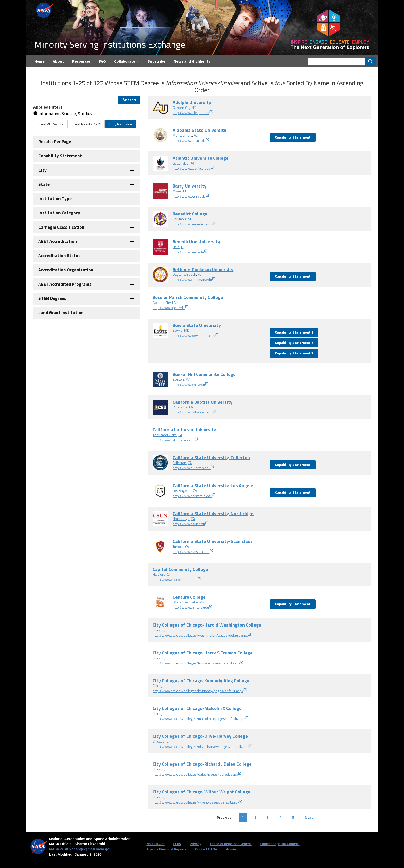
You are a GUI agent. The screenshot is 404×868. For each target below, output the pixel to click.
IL (182, 247)
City (43, 170)
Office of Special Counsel (280, 844)
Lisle (176, 247)
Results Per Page (55, 142)
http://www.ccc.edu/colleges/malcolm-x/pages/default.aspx (201, 719)
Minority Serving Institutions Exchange (110, 44)
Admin (231, 849)
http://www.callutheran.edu (175, 440)
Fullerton (179, 463)
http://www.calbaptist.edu (194, 412)
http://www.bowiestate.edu (196, 335)
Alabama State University (199, 130)
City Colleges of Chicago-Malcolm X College (197, 708)
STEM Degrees (52, 298)
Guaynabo (180, 163)
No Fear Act (155, 844)
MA (188, 379)
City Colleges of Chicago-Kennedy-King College (201, 681)
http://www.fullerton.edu (193, 468)
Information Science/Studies (63, 114)
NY (194, 107)
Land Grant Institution (61, 313)
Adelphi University (192, 102)
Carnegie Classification (61, 227)
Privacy (195, 844)
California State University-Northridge (213, 513)
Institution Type (55, 199)
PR (192, 163)
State (44, 184)
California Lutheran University (184, 430)
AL (196, 135)
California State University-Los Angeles (214, 486)
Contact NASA (206, 849)
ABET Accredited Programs (65, 284)
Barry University (190, 186)
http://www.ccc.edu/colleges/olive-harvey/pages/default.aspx (203, 746)
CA (191, 407)
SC (190, 219)
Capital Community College (180, 569)
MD (187, 330)
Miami (177, 191)
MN (202, 602)
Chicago (158, 630)
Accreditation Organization (66, 270)
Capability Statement (60, 156)
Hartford (159, 574)
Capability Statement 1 (294, 332)
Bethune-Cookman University (203, 269)
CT (169, 574)
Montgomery (182, 135)
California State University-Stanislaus (213, 541)
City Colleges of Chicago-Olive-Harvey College (200, 736)
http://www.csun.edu (191, 524)
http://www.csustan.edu (193, 552)
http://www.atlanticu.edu (193, 168)
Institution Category (59, 213)
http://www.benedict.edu (194, 224)
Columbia (180, 219)
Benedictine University (196, 242)
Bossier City (162, 302)
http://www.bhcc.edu (191, 384)
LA (174, 302)
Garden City (181, 107)
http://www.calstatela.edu (194, 496)
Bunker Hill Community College (204, 374)
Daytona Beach (184, 274)
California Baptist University (203, 402)
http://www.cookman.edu (194, 279)
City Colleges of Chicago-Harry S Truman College (203, 653)
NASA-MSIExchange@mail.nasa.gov (80, 849)
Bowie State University (197, 325)
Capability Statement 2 (294, 343)
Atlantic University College (201, 158)
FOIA (177, 844)
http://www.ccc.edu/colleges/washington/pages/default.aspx (202, 635)
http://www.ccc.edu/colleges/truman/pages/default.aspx (198, 663)
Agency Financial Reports (166, 849)
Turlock (178, 546)
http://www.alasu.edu (191, 140)
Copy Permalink (121, 124)
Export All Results (50, 124)
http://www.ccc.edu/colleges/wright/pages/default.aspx (198, 802)
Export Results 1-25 (86, 124)
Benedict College (190, 214)
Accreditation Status (59, 256)
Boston (178, 379)
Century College (189, 597)
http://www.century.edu (193, 607)
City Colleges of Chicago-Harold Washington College (207, 625)
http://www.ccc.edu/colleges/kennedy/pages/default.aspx (200, 691)
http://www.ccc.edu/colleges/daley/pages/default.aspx (197, 774)
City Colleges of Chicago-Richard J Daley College (202, 764)
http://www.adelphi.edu (193, 113)
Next (309, 817)
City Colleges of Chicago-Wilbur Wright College (201, 792)
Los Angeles (182, 490)
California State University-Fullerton (211, 457)
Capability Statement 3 (294, 353)
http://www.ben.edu (190, 252)
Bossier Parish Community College (188, 297)
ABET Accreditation (58, 241)
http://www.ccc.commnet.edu (177, 579)
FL (185, 191)
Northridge (181, 519)
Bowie (178, 330)
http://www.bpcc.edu (170, 308)
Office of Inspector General (231, 844)
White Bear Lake (185, 602)
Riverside (180, 407)
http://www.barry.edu (191, 196)
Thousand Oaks (165, 435)
